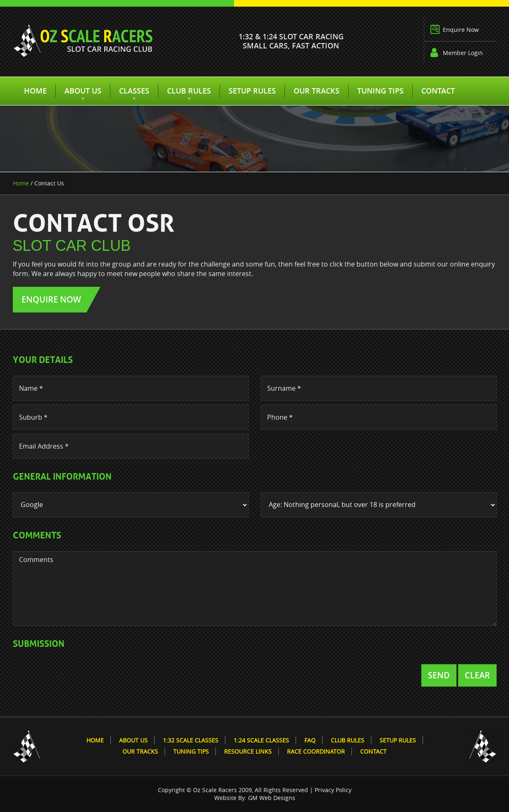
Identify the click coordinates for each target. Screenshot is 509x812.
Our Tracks (317, 91)
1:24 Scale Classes (261, 740)
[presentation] (76, 676)
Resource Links (248, 751)
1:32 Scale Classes (191, 740)
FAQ (310, 740)
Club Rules (189, 91)
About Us (83, 91)
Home (35, 91)
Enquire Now (461, 30)
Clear (477, 675)
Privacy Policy (333, 790)
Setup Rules (252, 91)
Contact (438, 91)
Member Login (463, 53)
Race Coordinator (316, 751)
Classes (134, 91)
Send (439, 675)
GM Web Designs (272, 798)
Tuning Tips (380, 91)
